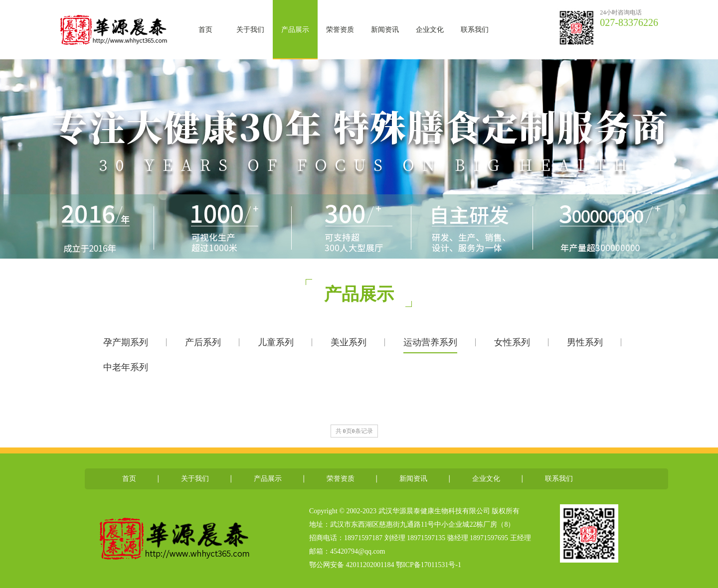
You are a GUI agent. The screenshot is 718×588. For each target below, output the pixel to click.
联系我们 (475, 30)
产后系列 (203, 342)
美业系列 (349, 342)
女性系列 (512, 342)
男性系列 (585, 342)
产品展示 (295, 30)
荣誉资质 (340, 30)
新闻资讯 (385, 30)
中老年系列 (126, 367)
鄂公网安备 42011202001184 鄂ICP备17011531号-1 (386, 565)
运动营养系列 (430, 342)
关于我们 (250, 30)
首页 (205, 30)
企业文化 (430, 30)
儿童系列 (276, 342)
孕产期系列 (126, 342)
